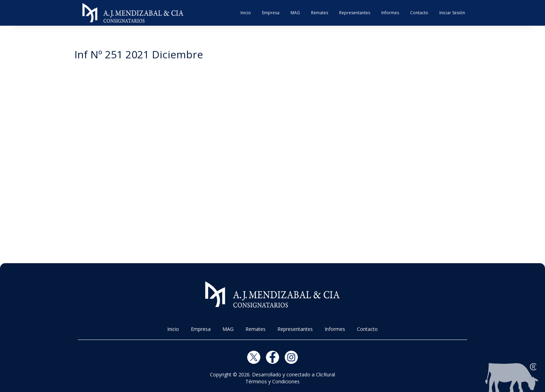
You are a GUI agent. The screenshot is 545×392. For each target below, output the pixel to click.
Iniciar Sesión (452, 13)
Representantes (355, 13)
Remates (320, 13)
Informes (390, 13)
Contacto (419, 13)
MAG (295, 13)
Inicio (246, 13)
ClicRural (326, 374)
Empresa (271, 13)
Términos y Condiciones (272, 381)
